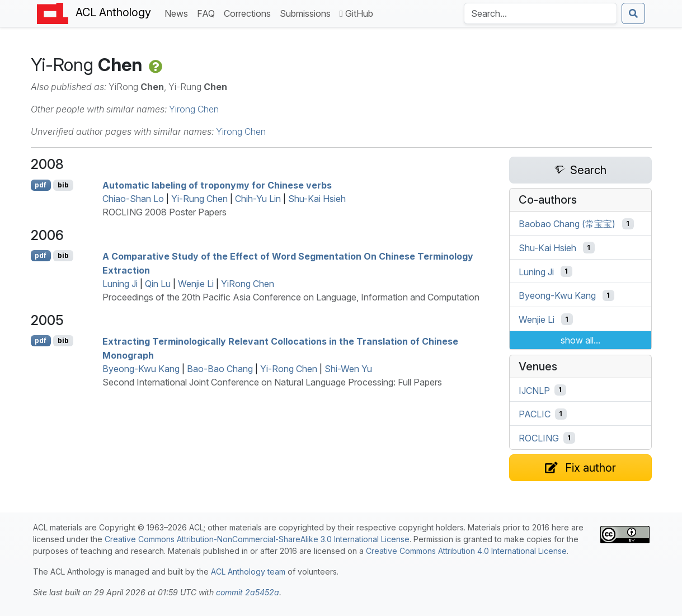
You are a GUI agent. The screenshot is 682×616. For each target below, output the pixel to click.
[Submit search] (633, 13)
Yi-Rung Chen (199, 199)
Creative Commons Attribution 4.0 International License (466, 551)
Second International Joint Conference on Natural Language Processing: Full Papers (272, 382)
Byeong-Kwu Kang (141, 369)
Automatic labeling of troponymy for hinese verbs (217, 185)
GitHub (356, 13)
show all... (580, 340)
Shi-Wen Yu (348, 369)
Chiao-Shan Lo (133, 199)
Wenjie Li (196, 284)
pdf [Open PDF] (41, 185)
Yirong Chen (194, 109)
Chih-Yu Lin (258, 199)
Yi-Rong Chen (289, 369)
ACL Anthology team (248, 572)
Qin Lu (158, 284)
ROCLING (539, 438)
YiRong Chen (248, 284)
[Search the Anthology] (540, 13)
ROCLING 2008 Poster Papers (164, 212)
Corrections (250, 13)
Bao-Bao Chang (220, 369)
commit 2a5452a (248, 592)
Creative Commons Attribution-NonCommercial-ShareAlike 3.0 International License (257, 539)
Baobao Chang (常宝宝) (567, 224)
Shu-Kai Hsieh (317, 199)
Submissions (307, 13)
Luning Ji (120, 284)
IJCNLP (534, 390)
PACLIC (535, 414)
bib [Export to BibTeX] (63, 185)
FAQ (208, 13)
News (178, 13)
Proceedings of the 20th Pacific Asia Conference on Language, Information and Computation (291, 297)
